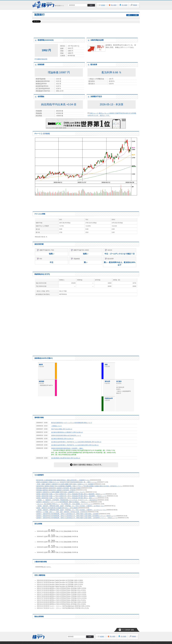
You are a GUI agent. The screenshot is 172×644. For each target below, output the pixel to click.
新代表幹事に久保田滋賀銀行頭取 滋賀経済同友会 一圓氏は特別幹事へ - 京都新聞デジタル (63, 480)
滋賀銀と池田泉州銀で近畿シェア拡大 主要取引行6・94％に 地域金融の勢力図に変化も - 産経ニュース (67, 498)
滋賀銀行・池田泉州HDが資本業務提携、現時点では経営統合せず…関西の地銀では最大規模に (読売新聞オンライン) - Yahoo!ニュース (76, 516)
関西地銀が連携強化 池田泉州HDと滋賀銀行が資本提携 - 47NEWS (56, 490)
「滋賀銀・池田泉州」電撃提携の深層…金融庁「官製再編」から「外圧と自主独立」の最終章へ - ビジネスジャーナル (71, 510)
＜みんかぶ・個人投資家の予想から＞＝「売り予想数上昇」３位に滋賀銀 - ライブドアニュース (65, 504)
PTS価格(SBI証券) (41, 59)
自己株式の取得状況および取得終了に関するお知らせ (67, 432)
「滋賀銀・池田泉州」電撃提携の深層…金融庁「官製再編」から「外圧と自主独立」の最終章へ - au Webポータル (70, 506)
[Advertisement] (86, 30)
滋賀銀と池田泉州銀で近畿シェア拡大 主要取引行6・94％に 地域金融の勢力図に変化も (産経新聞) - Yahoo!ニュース (71, 494)
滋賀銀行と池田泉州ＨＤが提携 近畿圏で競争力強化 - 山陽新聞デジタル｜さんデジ (61, 492)
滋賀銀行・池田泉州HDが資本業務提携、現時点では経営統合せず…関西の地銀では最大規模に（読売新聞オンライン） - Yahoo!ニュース (77, 518)
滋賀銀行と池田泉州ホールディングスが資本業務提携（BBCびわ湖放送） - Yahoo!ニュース (63, 502)
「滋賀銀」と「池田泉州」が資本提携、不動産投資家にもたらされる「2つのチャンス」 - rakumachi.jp (67, 500)
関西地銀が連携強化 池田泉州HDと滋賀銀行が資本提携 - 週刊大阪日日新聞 (58, 488)
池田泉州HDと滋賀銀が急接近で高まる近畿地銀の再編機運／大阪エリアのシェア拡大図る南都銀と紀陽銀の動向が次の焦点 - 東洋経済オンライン (79, 486)
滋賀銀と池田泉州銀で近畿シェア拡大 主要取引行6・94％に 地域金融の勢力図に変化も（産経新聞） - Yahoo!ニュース (71, 496)
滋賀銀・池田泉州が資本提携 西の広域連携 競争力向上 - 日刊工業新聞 (57, 508)
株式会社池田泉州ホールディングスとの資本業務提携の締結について (72, 423)
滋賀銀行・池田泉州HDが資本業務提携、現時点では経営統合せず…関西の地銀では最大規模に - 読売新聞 (67, 514)
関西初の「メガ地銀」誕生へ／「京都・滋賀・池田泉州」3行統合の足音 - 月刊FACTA (62, 512)
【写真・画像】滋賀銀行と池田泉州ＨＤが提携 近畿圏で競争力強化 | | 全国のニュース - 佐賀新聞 (65, 484)
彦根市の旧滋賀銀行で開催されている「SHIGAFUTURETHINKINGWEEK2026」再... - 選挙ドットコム (66, 482)
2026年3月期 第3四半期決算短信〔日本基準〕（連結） (67, 448)
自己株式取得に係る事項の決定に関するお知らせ (66, 458)
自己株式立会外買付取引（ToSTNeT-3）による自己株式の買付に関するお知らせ (75, 445)
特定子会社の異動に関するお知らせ (62, 429)
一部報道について (56, 426)
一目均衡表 (45, 134)
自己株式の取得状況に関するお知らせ (62, 439)
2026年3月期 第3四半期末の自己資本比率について (66, 435)
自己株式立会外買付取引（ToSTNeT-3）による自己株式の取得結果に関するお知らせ (76, 442)
